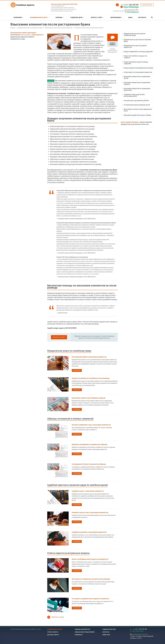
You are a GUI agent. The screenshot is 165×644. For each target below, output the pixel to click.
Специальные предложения (85, 632)
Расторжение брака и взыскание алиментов (89, 357)
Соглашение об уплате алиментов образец (89, 464)
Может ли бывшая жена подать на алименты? (90, 559)
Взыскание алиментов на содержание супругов (137, 83)
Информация (116, 17)
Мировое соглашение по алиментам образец (89, 444)
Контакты (142, 17)
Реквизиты (79, 635)
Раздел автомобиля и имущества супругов (135, 57)
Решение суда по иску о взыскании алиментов (90, 512)
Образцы (60, 17)
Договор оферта (53, 635)
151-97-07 (130, 5)
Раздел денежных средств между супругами (136, 63)
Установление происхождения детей (137, 105)
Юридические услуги (39, 17)
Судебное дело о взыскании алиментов (88, 491)
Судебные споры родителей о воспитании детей (134, 95)
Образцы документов (82, 629)
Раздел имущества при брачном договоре (138, 68)
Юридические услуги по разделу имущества (135, 46)
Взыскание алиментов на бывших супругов (89, 398)
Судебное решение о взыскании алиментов (89, 532)
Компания (18, 17)
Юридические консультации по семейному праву (135, 34)
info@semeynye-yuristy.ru (140, 634)
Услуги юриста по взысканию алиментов (138, 72)
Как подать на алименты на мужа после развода (91, 579)
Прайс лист (106, 635)
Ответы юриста (53, 632)
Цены (130, 17)
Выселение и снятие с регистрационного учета (138, 110)
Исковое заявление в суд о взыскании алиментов (91, 425)
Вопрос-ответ (97, 17)
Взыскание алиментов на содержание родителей (137, 89)
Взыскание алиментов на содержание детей (137, 77)
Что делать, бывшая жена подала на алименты (90, 599)
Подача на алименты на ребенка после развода (91, 378)
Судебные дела (77, 17)
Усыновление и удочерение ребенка (136, 101)
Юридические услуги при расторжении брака (137, 40)
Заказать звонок (147, 5)
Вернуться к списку (56, 617)
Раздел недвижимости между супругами (138, 52)
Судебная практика (109, 629)
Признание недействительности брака (137, 115)
